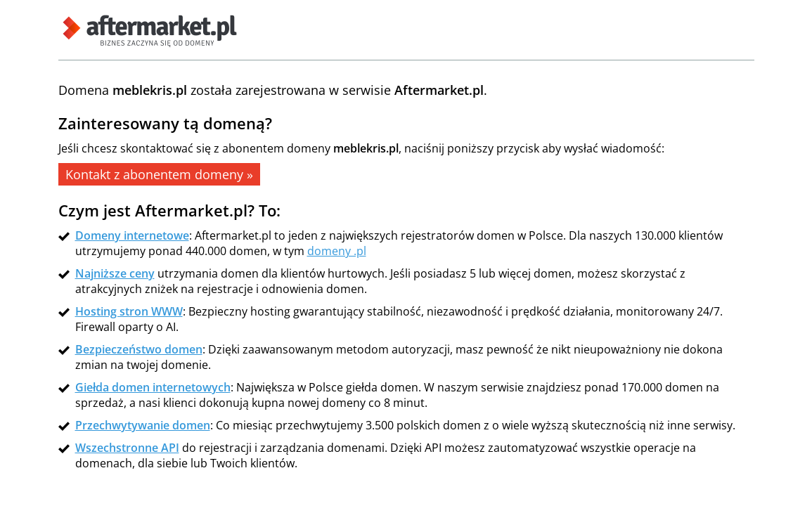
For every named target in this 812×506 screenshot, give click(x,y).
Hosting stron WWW (129, 311)
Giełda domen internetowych (153, 387)
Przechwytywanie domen (143, 425)
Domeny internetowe (132, 235)
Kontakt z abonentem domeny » (159, 174)
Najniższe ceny (115, 273)
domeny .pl (337, 251)
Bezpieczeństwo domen (139, 349)
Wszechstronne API (127, 448)
